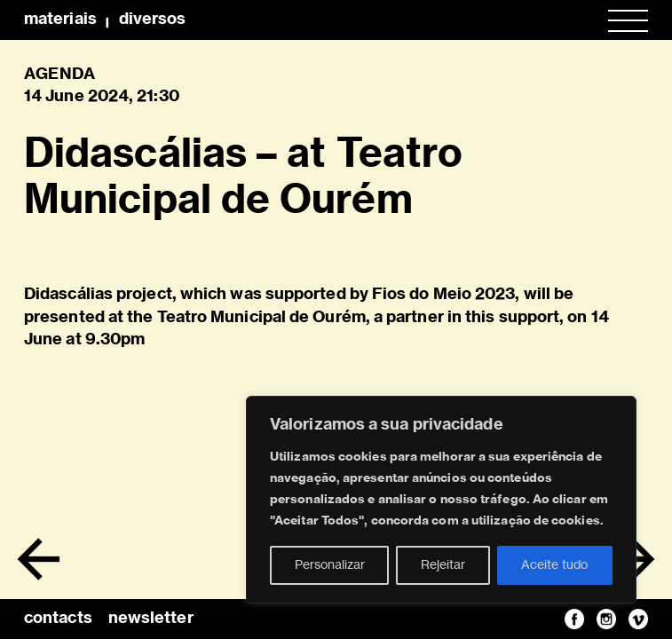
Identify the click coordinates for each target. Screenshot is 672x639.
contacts (58, 619)
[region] (441, 500)
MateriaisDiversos (105, 20)
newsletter (151, 619)
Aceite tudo (554, 565)
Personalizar (330, 565)
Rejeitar (443, 565)
